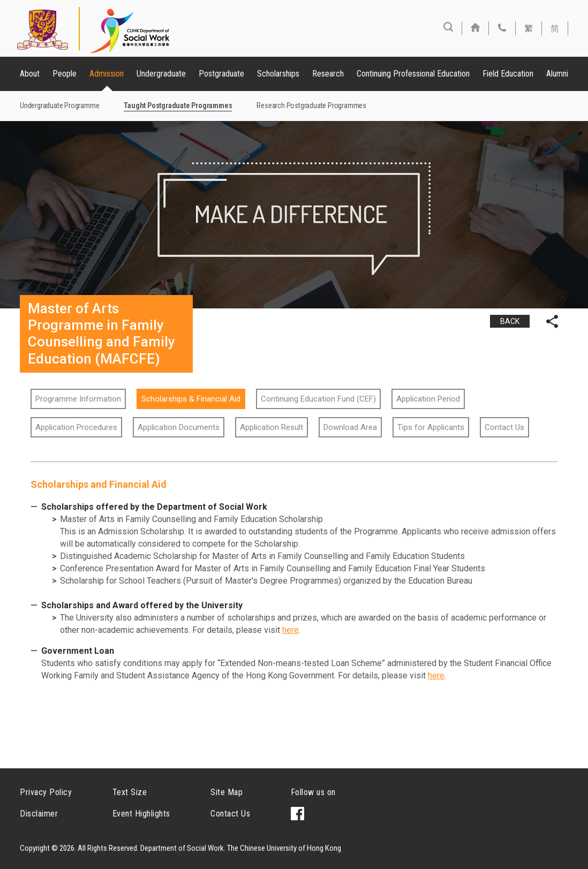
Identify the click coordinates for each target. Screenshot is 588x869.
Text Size (130, 792)
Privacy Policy (46, 792)
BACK (510, 321)
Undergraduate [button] (161, 74)
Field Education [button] (508, 74)
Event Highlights (141, 814)
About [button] (30, 74)
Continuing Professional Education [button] (413, 74)
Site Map (227, 792)
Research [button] (328, 74)
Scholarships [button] (278, 74)
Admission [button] (107, 74)
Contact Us (230, 814)
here (291, 630)
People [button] (65, 74)
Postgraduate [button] (221, 74)
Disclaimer (39, 814)
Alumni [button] (557, 74)
